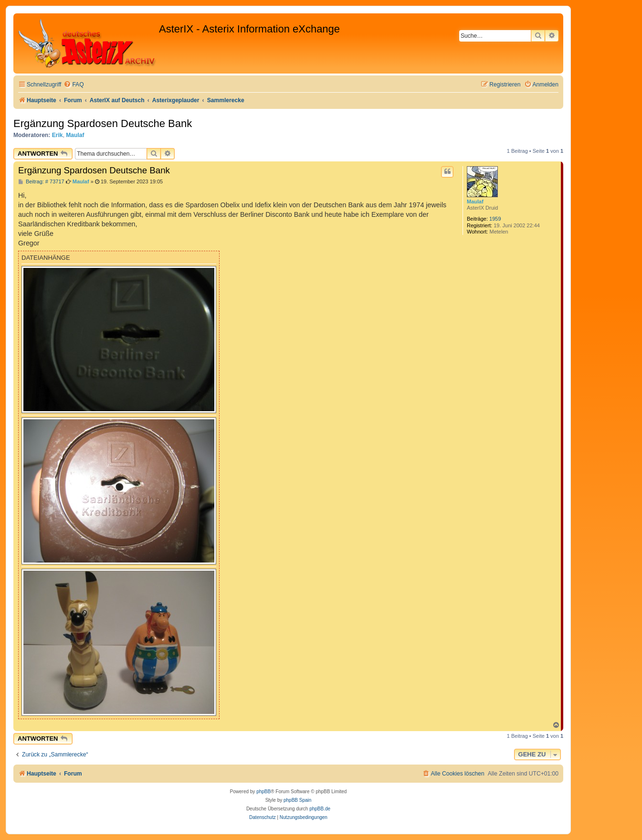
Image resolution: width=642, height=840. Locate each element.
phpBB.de (320, 809)
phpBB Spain (297, 800)
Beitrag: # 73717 (41, 182)
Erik (58, 135)
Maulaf (75, 135)
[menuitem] (74, 85)
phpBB (263, 792)
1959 (495, 219)
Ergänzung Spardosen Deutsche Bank (103, 123)
